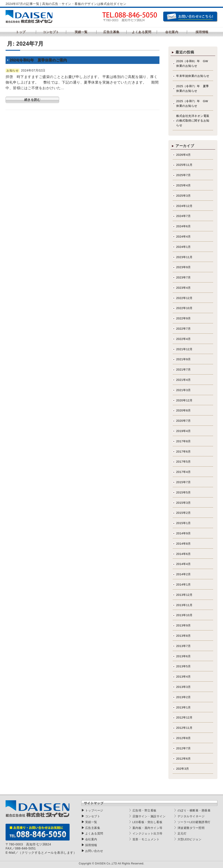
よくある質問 (94, 833)
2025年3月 (184, 196)
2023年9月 (184, 267)
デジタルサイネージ (191, 816)
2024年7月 (184, 216)
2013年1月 (184, 707)
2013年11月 (184, 605)
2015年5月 (184, 492)
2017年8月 (184, 441)
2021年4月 (184, 380)
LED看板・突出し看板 (148, 822)
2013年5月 (184, 666)
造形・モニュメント (146, 839)
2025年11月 (184, 165)
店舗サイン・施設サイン (149, 816)
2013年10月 (184, 615)
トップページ (94, 810)
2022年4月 (184, 339)
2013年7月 (184, 646)
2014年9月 (184, 533)
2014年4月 (184, 564)
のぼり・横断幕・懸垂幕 (194, 810)
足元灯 (182, 833)
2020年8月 (184, 410)
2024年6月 (184, 226)
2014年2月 (184, 574)
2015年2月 (184, 513)
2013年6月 (184, 656)
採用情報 (91, 845)
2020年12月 (184, 400)
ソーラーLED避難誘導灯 (194, 822)
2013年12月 (184, 595)
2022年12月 (184, 298)
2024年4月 (184, 237)
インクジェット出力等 (148, 833)
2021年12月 (184, 349)
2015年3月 (184, 503)
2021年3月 (184, 390)
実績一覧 (91, 822)
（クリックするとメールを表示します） (47, 853)
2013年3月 (184, 687)
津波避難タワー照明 (191, 828)
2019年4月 (184, 431)
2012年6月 (184, 759)
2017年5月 (184, 462)
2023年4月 (184, 288)
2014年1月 (184, 585)
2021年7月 (184, 370)
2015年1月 (184, 523)
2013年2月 (184, 697)
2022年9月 (184, 318)
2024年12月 (184, 206)
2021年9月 (184, 359)
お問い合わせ (94, 851)
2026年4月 (184, 155)
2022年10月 (184, 308)
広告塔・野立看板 (145, 810)
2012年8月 (184, 738)
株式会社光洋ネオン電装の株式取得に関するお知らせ (193, 121)
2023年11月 (184, 257)
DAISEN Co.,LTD (106, 864)
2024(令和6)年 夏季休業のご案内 (38, 60)
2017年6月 (184, 452)
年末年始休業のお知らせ (193, 76)
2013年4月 (184, 677)
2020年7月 (184, 421)
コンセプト (93, 816)
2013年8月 (184, 636)
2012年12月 (184, 717)
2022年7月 (184, 329)
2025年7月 (184, 175)
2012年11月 (184, 728)
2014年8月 (184, 544)
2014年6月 (184, 554)
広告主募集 (93, 828)
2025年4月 (184, 185)
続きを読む (32, 100)
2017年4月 (184, 472)
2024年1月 (184, 247)
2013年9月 (184, 625)
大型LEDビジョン (190, 839)
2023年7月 (184, 277)
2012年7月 (184, 748)
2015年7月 (184, 482)
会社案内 (91, 839)
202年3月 (183, 769)
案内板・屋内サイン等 (148, 828)
